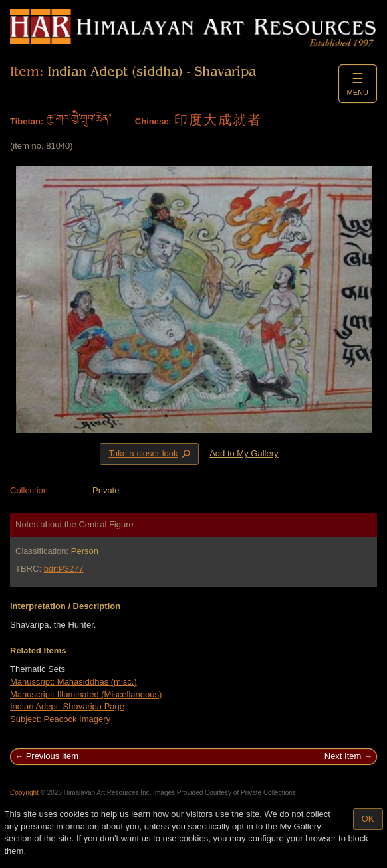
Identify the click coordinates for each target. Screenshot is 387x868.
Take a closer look (150, 454)
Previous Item (52, 756)
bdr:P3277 (64, 569)
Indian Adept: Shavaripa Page (67, 706)
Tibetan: (27, 121)
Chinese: (153, 121)
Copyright (24, 793)
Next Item (343, 756)
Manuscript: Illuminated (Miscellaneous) (86, 694)
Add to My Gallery (244, 453)
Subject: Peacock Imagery (60, 719)
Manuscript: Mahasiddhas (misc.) (73, 682)
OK (368, 819)
